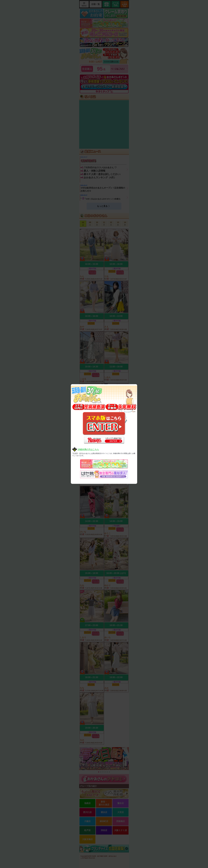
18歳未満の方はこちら (88, 449)
